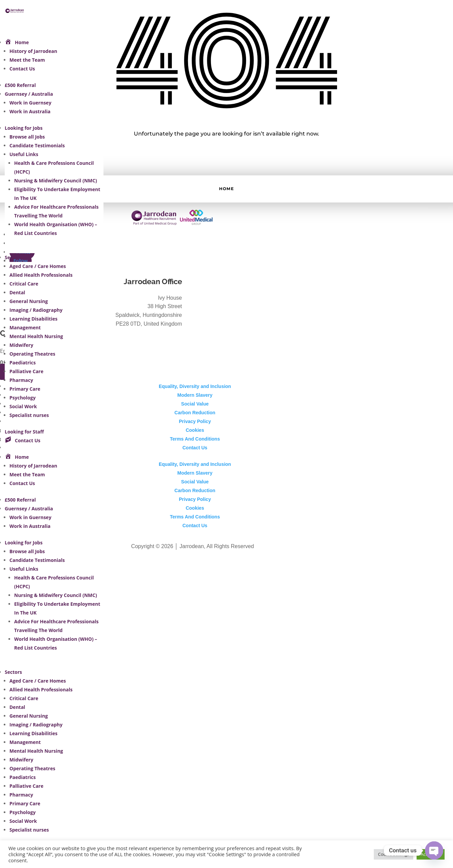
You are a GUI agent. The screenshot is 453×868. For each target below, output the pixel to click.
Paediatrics (23, 363)
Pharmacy (21, 380)
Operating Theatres (32, 354)
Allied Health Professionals (41, 275)
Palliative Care (26, 371)
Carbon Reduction (195, 413)
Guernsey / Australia (29, 94)
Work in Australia (30, 111)
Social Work (23, 406)
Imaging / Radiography (36, 310)
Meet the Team (27, 60)
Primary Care (25, 389)
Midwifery (21, 345)
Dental (17, 292)
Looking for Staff (24, 432)
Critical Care (24, 284)
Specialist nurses (29, 415)
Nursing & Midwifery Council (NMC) (56, 181)
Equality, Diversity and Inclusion (195, 386)
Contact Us (22, 69)
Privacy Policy (195, 421)
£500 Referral (20, 85)
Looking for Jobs (24, 128)
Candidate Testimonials (37, 145)
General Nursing (29, 301)
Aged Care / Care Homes (38, 266)
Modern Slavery (195, 395)
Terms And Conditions (195, 439)
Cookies (195, 430)
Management (25, 327)
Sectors (13, 257)
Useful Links (24, 154)
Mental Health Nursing (36, 336)
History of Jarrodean (33, 51)
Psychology (23, 398)
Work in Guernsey (30, 103)
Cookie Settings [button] (394, 854)
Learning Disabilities (34, 319)
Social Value (195, 404)
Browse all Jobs (27, 137)
